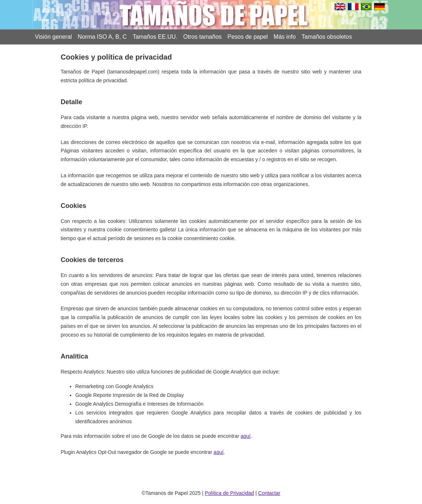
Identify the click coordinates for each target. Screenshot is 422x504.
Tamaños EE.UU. (155, 37)
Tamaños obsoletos (327, 37)
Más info (285, 37)
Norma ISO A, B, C (102, 37)
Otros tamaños (203, 37)
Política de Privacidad (229, 493)
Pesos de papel (248, 37)
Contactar (269, 493)
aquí (246, 436)
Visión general (54, 37)
